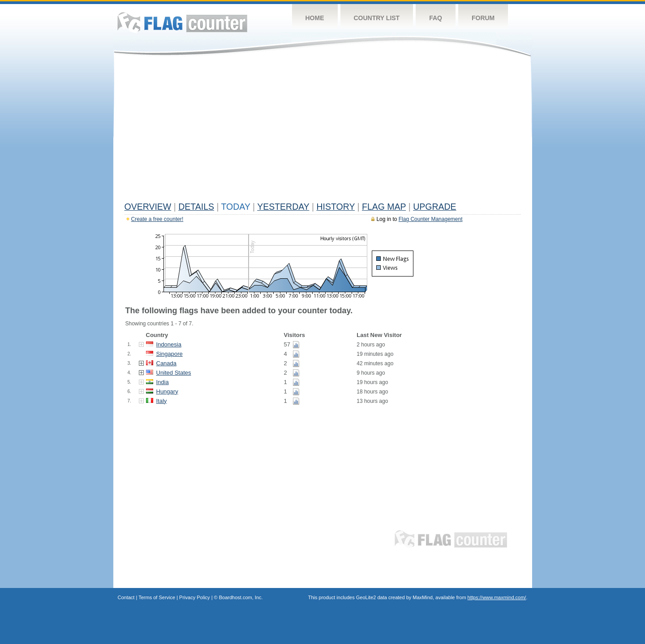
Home (315, 18)
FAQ (436, 18)
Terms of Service (157, 597)
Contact (126, 597)
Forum (483, 18)
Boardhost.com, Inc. (241, 597)
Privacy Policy (194, 597)
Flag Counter (182, 22)
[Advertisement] (323, 131)
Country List (377, 18)
